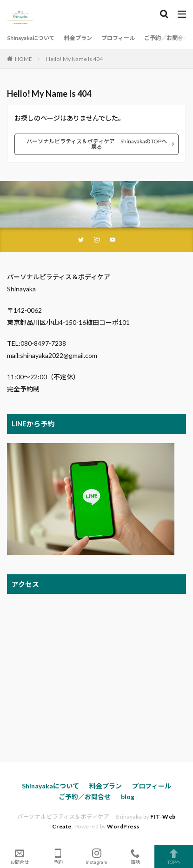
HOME (23, 59)
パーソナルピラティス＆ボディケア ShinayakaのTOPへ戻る (97, 144)
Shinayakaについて (31, 38)
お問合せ (19, 856)
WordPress (123, 826)
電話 (135, 856)
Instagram (96, 856)
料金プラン (78, 38)
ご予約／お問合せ (166, 38)
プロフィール (118, 38)
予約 (58, 856)
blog (128, 797)
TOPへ (174, 856)
